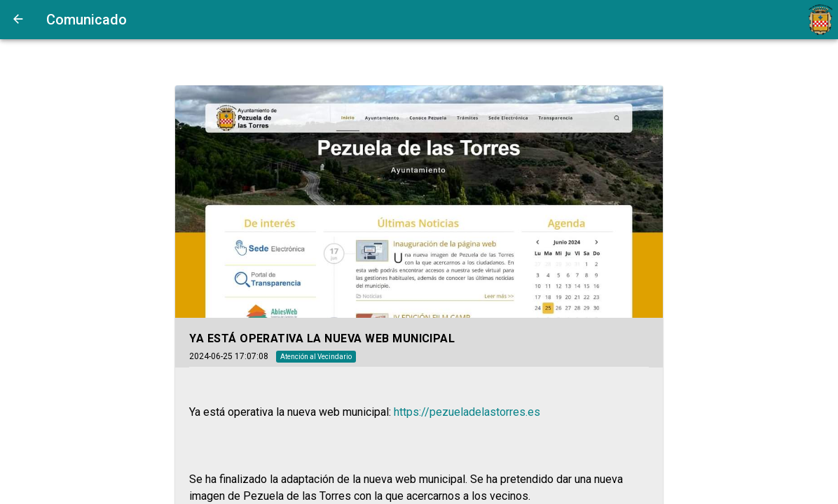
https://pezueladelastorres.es (467, 412)
